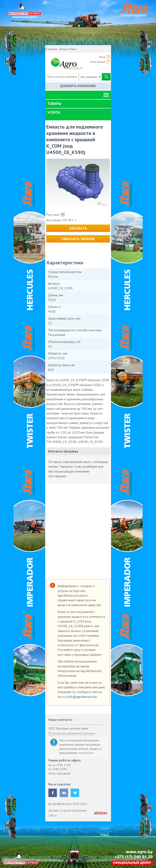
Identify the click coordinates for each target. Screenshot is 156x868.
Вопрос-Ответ (68, 49)
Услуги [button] (54, 112)
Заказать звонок (78, 239)
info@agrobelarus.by (82, 697)
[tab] (78, 104)
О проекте (51, 49)
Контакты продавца (63, 451)
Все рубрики (91, 77)
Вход (102, 57)
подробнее (86, 753)
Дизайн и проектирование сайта (67, 813)
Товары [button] (54, 104)
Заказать (78, 228)
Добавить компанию (78, 86)
